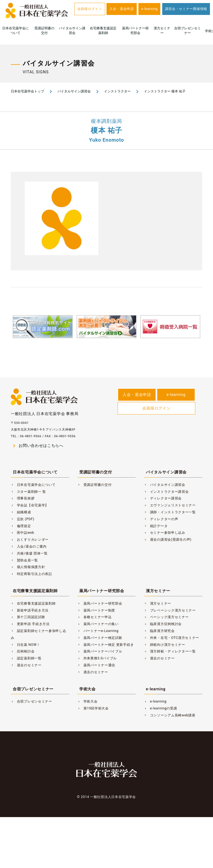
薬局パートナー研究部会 (135, 31)
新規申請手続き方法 (30, 610)
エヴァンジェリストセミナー (170, 505)
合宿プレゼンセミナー (187, 31)
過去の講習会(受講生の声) (168, 540)
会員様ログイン (90, 9)
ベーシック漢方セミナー (166, 617)
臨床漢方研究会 (159, 631)
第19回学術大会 (93, 708)
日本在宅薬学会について (16, 31)
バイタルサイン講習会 (72, 31)
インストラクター (117, 91)
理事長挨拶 (23, 498)
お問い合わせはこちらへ (37, 446)
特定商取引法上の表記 (31, 574)
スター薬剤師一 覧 (28, 492)
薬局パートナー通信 (96, 665)
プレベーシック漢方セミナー (170, 610)
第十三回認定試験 (28, 617)
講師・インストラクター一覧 (170, 512)
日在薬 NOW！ (26, 645)
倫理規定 (21, 526)
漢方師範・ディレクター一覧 (170, 651)
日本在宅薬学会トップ (27, 91)
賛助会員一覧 (24, 560)
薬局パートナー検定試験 (100, 638)
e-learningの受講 (160, 708)
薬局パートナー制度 (96, 610)
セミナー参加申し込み (165, 533)
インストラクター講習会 (166, 492)
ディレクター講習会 (163, 498)
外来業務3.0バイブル (97, 658)
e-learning (149, 9)
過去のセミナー (26, 665)
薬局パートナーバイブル (100, 651)
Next (208, 337)
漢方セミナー (162, 31)
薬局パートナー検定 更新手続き (106, 645)
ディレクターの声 (161, 519)
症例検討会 (23, 651)
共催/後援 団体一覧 (29, 553)
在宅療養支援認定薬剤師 (103, 31)
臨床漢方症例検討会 (163, 624)
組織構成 (21, 512)
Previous (5, 337)
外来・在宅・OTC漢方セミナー (172, 638)
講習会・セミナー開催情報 (186, 9)
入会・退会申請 (122, 9)
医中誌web (22, 533)
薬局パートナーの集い (98, 624)
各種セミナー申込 (94, 617)
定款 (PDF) (23, 519)
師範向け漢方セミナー (165, 645)
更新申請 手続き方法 (30, 624)
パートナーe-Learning (98, 631)
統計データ (156, 526)
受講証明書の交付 (44, 31)
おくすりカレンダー (30, 540)
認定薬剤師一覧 (26, 658)
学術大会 (88, 689)
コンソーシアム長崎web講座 (170, 715)
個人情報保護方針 (28, 567)
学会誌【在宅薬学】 (30, 505)
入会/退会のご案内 (29, 546)
